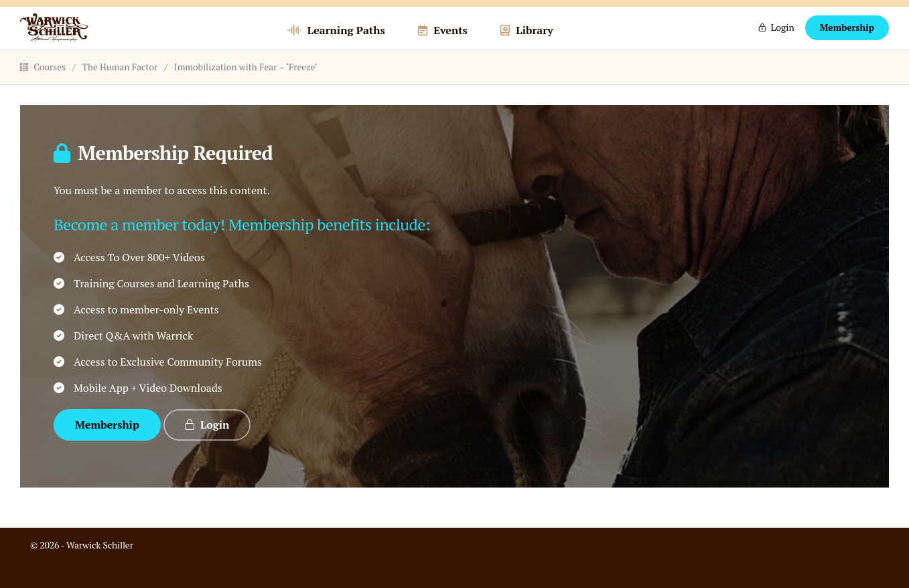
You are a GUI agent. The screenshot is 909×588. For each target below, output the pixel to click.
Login (782, 41)
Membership (847, 41)
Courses (43, 92)
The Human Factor (120, 92)
